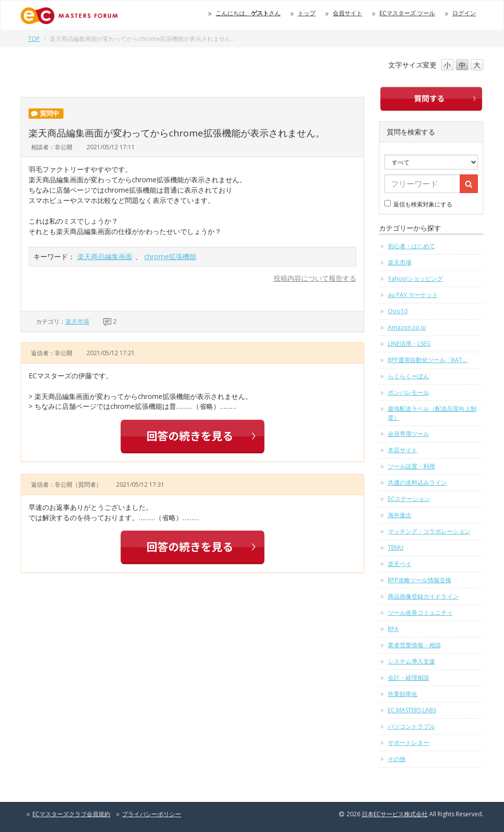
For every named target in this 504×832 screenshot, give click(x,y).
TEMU (396, 548)
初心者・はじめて (411, 246)
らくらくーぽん (409, 376)
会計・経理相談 (409, 678)
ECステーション (409, 499)
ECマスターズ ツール (407, 13)
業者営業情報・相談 (414, 645)
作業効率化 (403, 694)
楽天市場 (77, 321)
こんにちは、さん (248, 13)
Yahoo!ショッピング (415, 279)
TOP (34, 39)
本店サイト (403, 450)
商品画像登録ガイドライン (423, 596)
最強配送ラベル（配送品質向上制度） (432, 413)
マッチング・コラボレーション (429, 531)
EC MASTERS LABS (412, 710)
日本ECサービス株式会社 (395, 814)
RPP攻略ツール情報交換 (420, 580)
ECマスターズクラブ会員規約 (71, 814)
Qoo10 (398, 311)
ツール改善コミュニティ (420, 613)
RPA (393, 629)
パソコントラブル (411, 726)
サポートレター (409, 743)
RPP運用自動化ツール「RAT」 (428, 360)
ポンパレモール (409, 392)
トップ (307, 13)
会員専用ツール (409, 434)
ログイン (464, 13)
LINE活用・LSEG (409, 344)
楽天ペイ (400, 564)
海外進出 (400, 515)
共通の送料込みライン (417, 483)
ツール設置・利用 (411, 466)
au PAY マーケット (413, 295)
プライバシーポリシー (152, 814)
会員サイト (347, 13)
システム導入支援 (411, 661)
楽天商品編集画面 (105, 256)
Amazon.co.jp (407, 327)
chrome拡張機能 (170, 256)
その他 (397, 759)
